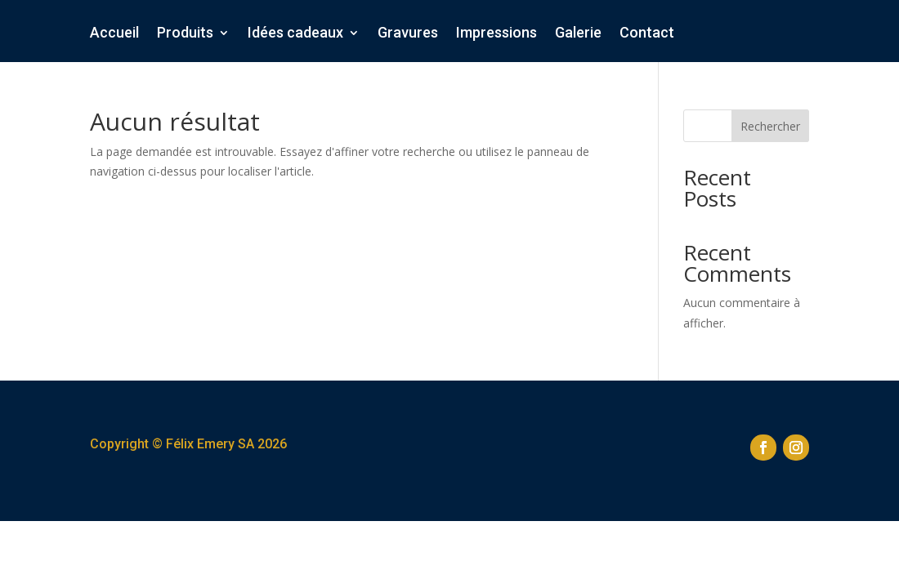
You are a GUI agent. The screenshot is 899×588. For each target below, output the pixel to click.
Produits (185, 34)
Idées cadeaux (295, 34)
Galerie (578, 34)
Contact (647, 34)
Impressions (496, 34)
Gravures (408, 34)
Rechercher (770, 126)
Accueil (114, 34)
